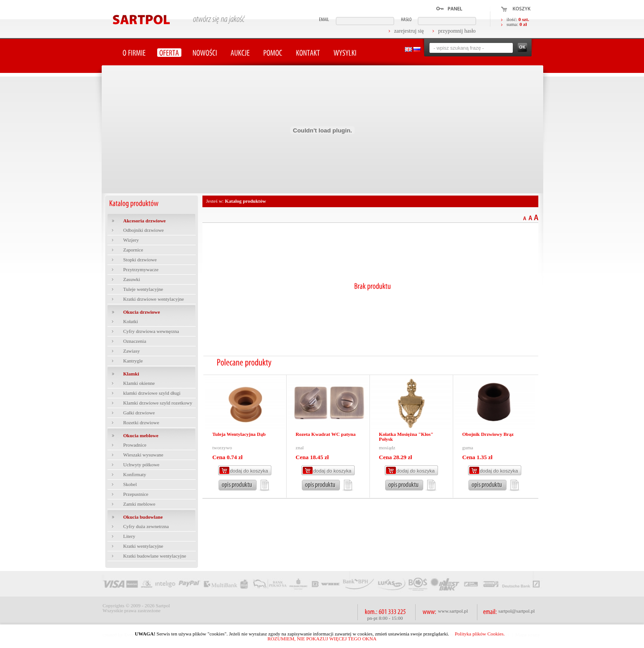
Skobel (130, 484)
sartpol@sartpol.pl (517, 611)
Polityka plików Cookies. (480, 634)
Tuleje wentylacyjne (143, 289)
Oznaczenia (135, 341)
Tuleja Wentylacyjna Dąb (239, 434)
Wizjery (131, 240)
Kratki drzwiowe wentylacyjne (154, 299)
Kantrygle (133, 361)
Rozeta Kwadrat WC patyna (326, 434)
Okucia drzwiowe (142, 312)
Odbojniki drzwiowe (144, 230)
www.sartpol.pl (453, 611)
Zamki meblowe (139, 504)
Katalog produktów (245, 201)
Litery (129, 536)
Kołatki (131, 321)
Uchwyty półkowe (141, 465)
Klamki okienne (139, 383)
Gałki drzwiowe (139, 413)
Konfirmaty (135, 474)
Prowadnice (135, 445)
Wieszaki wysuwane (143, 455)
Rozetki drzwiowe (141, 422)
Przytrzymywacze (141, 269)
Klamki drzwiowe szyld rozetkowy (158, 403)
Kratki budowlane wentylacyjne (155, 556)
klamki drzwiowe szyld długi (152, 393)
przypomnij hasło (457, 31)
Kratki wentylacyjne (143, 546)
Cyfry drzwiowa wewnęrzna (151, 331)
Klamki (131, 374)
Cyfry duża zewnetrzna (146, 526)
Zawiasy (131, 351)
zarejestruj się (409, 31)
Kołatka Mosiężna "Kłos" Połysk (406, 437)
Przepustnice (136, 494)
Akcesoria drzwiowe (144, 221)
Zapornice (133, 250)
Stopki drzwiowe (140, 260)
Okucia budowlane (143, 517)
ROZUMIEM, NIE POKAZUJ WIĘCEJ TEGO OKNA (322, 639)
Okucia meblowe (141, 435)
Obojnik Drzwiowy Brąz (488, 434)
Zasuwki (132, 279)
